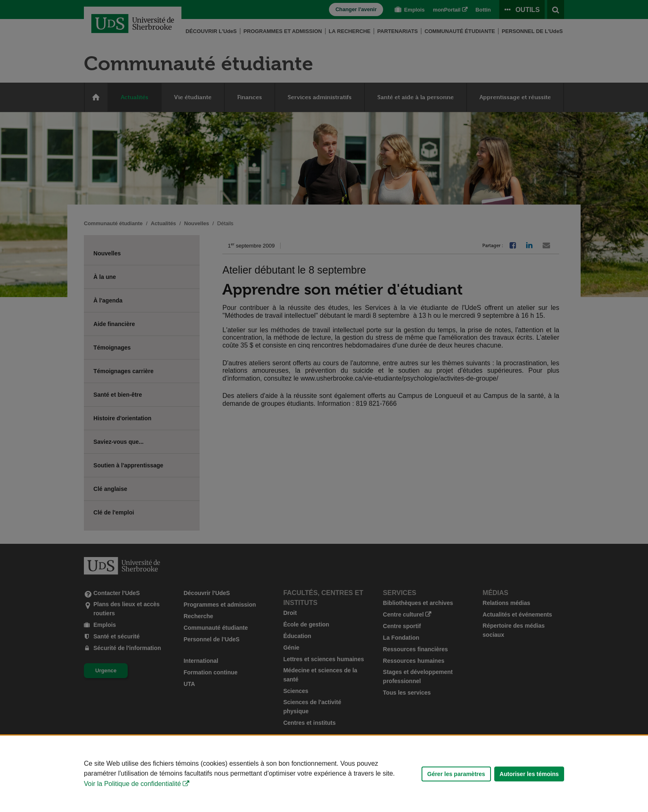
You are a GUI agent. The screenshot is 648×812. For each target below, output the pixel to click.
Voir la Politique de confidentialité (132, 784)
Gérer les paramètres (456, 774)
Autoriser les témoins (529, 774)
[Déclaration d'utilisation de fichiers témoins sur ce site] (324, 774)
